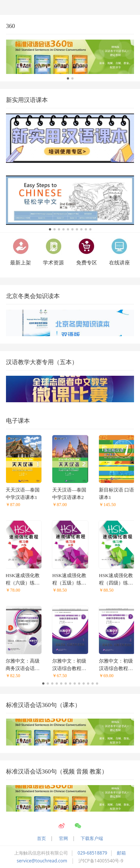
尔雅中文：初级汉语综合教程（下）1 (69, 665)
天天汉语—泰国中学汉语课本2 (69, 494)
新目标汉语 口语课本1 (116, 494)
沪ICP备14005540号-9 (101, 861)
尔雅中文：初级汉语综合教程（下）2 (116, 665)
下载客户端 (92, 838)
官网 (63, 838)
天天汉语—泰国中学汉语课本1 (23, 494)
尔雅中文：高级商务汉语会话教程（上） (23, 665)
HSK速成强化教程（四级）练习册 (116, 579)
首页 (41, 838)
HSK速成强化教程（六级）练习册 (23, 579)
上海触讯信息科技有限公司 (41, 853)
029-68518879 (92, 853)
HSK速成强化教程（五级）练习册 (69, 579)
